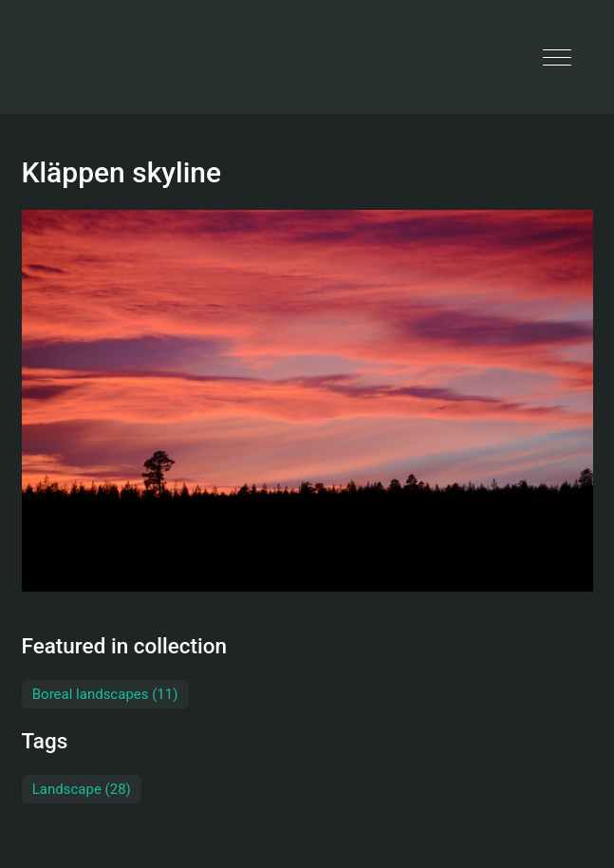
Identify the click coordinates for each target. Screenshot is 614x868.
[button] (557, 57)
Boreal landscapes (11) (105, 694)
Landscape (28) (82, 789)
